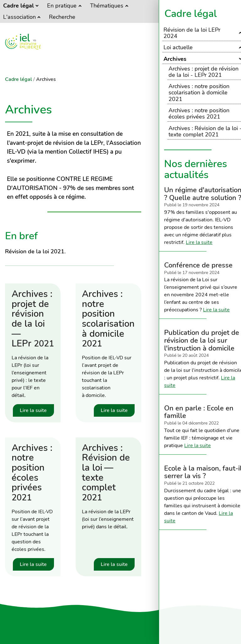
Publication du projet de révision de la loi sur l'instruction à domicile (202, 340)
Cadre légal (191, 14)
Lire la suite (199, 242)
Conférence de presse (198, 265)
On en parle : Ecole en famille (199, 412)
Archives (46, 79)
